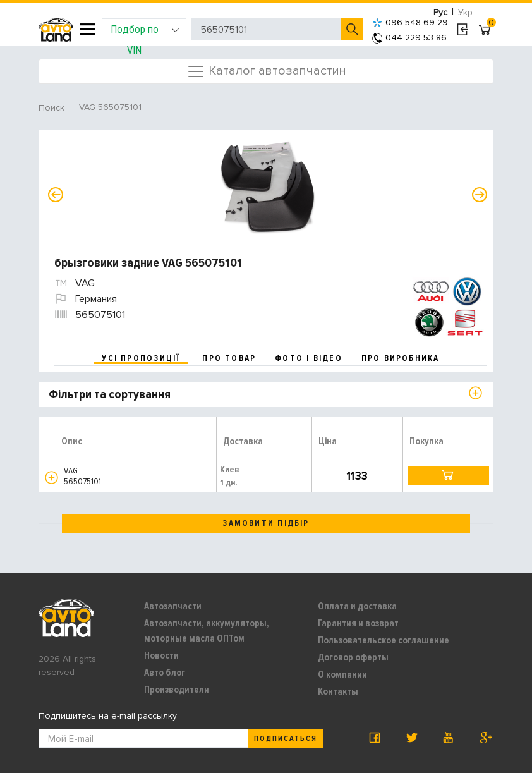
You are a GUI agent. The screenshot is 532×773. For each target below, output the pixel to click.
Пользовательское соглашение (384, 640)
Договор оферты (353, 657)
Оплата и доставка (357, 606)
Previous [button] (56, 195)
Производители (177, 690)
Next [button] (480, 195)
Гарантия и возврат (358, 623)
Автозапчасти (173, 606)
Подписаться (286, 739)
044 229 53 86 (409, 38)
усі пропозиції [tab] (141, 358)
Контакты (338, 691)
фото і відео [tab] (309, 358)
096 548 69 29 (410, 22)
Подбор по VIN (145, 31)
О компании (342, 674)
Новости (161, 655)
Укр (465, 12)
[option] (268, 187)
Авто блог (165, 673)
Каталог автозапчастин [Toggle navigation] (266, 71)
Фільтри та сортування (110, 394)
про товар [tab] (229, 358)
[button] (51, 478)
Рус (440, 12)
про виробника (401, 358)
